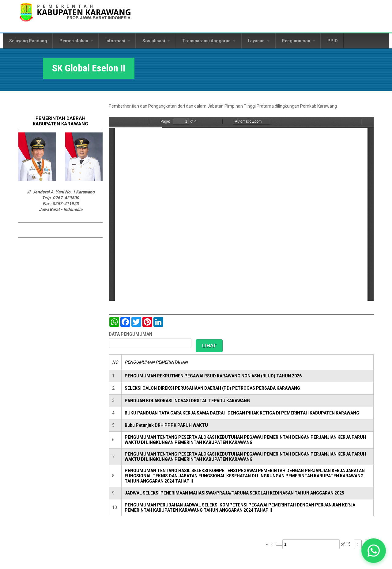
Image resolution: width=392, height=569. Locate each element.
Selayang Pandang (28, 41)
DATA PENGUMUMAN (130, 334)
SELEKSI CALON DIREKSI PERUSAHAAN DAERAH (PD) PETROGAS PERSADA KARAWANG (212, 388)
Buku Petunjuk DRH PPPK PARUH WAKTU (166, 425)
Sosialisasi (156, 41)
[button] (374, 551)
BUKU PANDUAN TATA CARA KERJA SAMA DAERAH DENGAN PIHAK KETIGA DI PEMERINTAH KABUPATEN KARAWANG (242, 413)
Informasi (118, 41)
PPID (333, 41)
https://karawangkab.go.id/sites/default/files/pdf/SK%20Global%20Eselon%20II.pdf (241, 209)
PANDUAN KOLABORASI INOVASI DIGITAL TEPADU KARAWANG (187, 401)
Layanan (259, 41)
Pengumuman (298, 41)
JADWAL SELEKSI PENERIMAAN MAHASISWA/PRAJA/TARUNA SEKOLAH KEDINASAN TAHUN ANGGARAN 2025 (234, 493)
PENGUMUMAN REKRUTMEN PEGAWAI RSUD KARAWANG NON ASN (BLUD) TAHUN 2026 (213, 376)
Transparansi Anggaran (209, 41)
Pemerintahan (76, 41)
